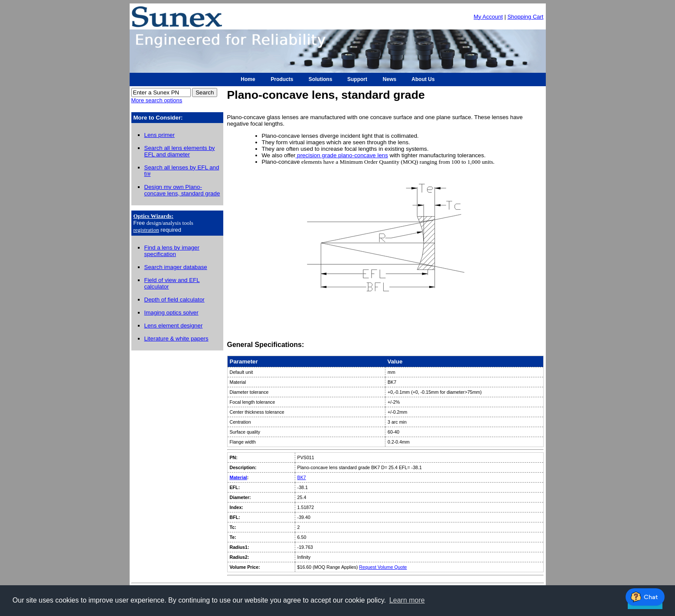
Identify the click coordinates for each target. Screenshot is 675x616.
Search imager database (176, 267)
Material (238, 477)
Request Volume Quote (383, 567)
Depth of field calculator (174, 300)
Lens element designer (174, 326)
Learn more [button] (407, 600)
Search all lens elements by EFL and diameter (180, 151)
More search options (157, 100)
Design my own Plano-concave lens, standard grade (182, 190)
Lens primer (160, 135)
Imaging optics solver (171, 313)
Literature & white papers (176, 339)
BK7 (302, 477)
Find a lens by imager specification (172, 251)
